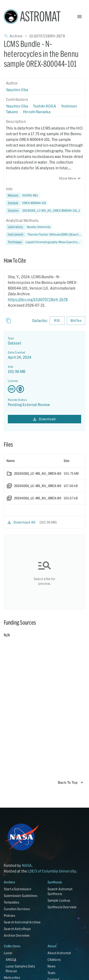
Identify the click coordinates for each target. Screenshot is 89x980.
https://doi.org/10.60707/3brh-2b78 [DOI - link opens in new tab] (38, 299)
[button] (27, 203)
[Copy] (9, 321)
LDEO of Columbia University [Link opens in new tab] (52, 871)
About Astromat (59, 953)
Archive (16, 36)
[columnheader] (33, 461)
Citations (54, 960)
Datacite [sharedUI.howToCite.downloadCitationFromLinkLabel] (39, 320)
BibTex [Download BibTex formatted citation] (76, 321)
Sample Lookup (59, 900)
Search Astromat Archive (22, 922)
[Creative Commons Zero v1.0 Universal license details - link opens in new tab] (44, 389)
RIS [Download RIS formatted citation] (57, 321)
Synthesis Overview (62, 907)
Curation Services (17, 909)
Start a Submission (18, 889)
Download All (22, 522)
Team (52, 973)
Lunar (8, 953)
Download (44, 419)
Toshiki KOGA (44, 106)
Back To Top (71, 783)
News (52, 966)
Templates (12, 902)
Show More (70, 178)
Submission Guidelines (21, 896)
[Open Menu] (80, 17)
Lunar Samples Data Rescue (20, 969)
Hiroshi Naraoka (37, 112)
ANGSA (11, 960)
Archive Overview (17, 935)
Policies (9, 915)
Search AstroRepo (17, 929)
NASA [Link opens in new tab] (27, 865)
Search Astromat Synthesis (60, 891)
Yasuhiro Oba (17, 90)
